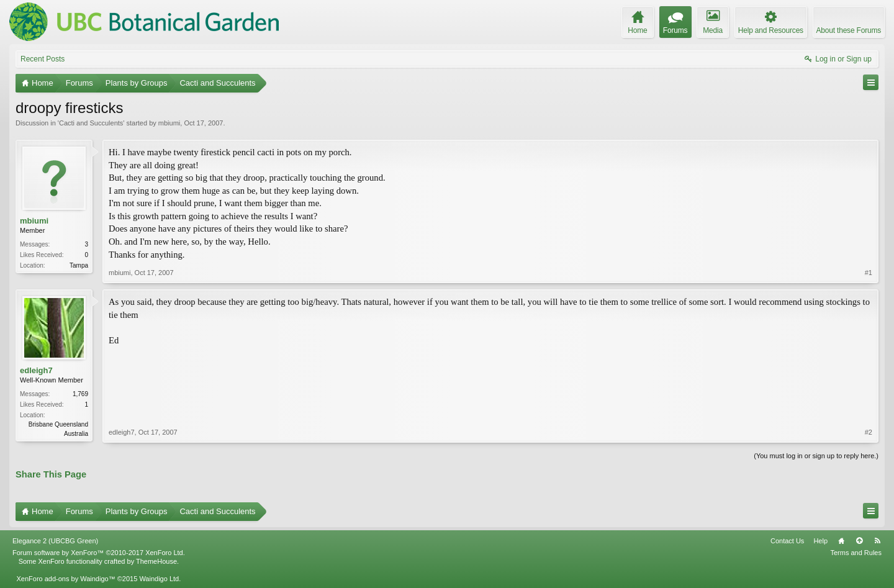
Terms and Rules (856, 553)
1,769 (80, 394)
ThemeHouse (156, 561)
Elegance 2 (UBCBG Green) (55, 541)
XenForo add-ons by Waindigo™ (65, 579)
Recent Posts (43, 59)
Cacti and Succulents (91, 123)
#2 (869, 432)
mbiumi (169, 123)
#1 (869, 273)
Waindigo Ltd (159, 579)
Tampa (79, 265)
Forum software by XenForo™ (99, 553)
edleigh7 (36, 370)
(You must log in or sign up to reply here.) (816, 456)
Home (841, 541)
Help (820, 541)
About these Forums (849, 30)
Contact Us (787, 541)
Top (859, 541)
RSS (877, 541)
